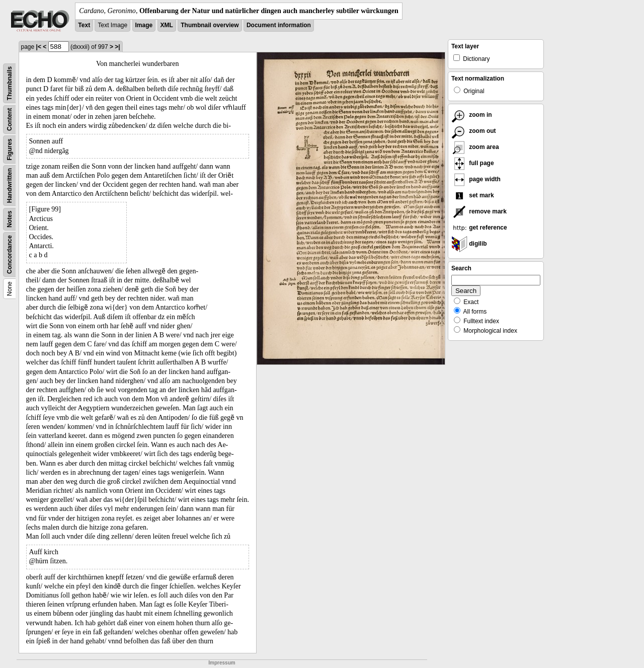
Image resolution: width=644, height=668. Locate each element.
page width (476, 179)
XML (167, 25)
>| (117, 47)
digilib (469, 244)
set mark (473, 195)
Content (10, 120)
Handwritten (10, 185)
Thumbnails (10, 83)
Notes (10, 219)
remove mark (479, 211)
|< (39, 47)
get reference (479, 228)
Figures (10, 149)
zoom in (472, 115)
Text (84, 25)
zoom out (474, 131)
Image (144, 25)
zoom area (475, 147)
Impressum (222, 663)
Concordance (10, 254)
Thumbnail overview (210, 25)
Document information (279, 25)
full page (473, 163)
